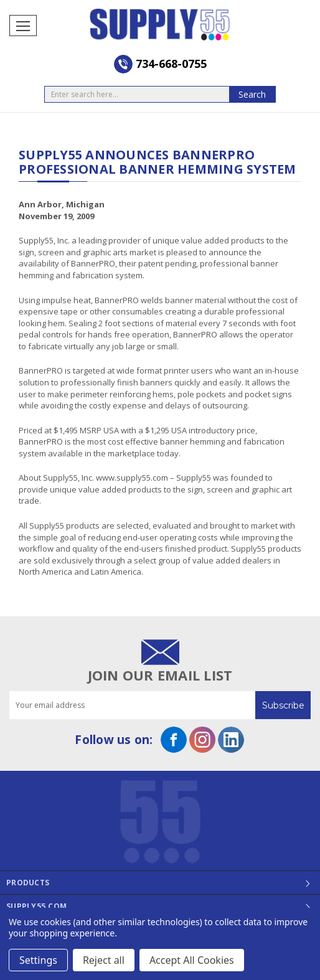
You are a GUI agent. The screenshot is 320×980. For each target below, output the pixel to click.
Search (252, 94)
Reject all (104, 960)
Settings (38, 960)
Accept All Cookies (192, 960)
